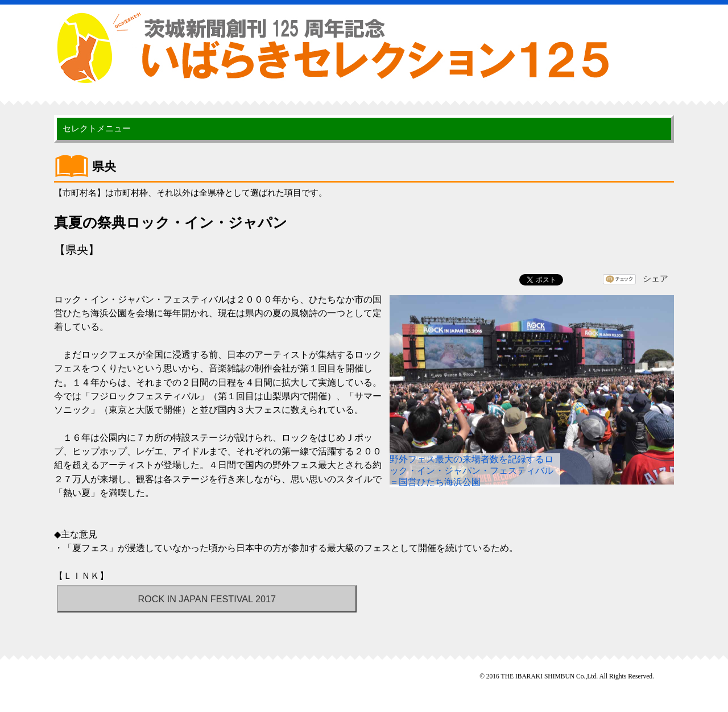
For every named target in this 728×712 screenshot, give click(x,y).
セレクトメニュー (97, 128)
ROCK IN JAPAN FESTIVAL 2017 (207, 599)
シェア (655, 278)
